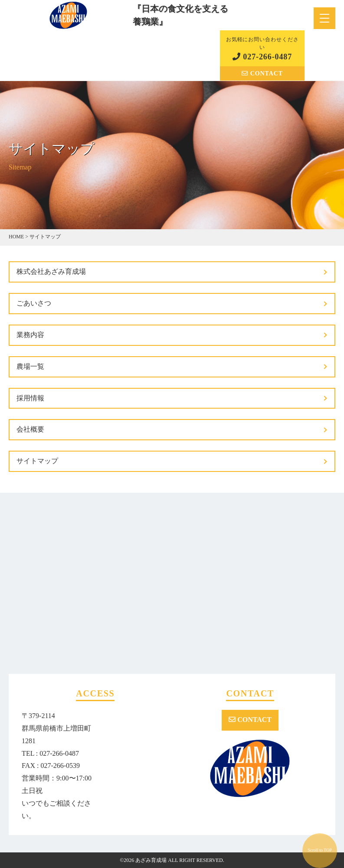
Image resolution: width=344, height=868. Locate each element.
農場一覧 (30, 366)
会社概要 (30, 429)
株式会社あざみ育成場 (51, 271)
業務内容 (30, 335)
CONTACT (262, 73)
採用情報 (30, 398)
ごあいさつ (34, 303)
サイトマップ (37, 461)
